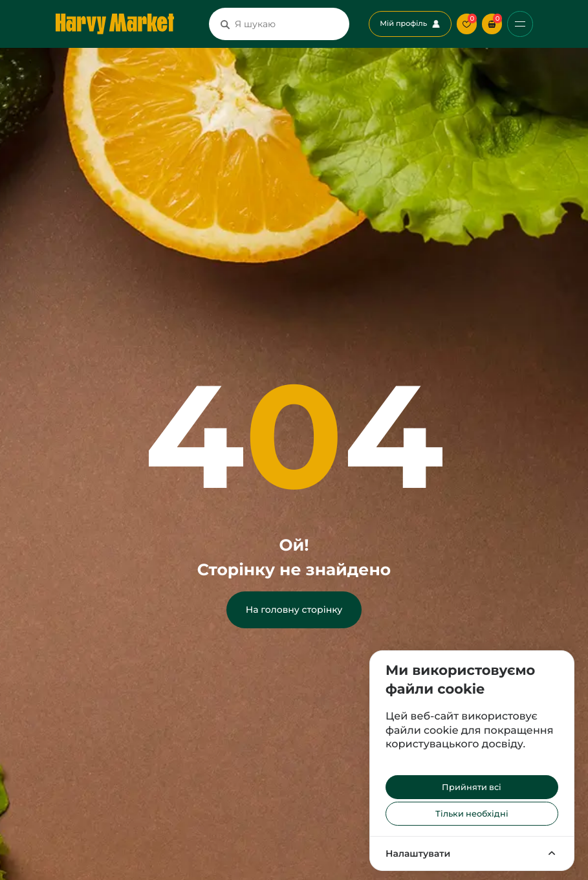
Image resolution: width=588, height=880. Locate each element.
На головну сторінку (294, 610)
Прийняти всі (472, 787)
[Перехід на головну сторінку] (115, 24)
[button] (492, 24)
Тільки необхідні (472, 814)
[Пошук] (225, 24)
